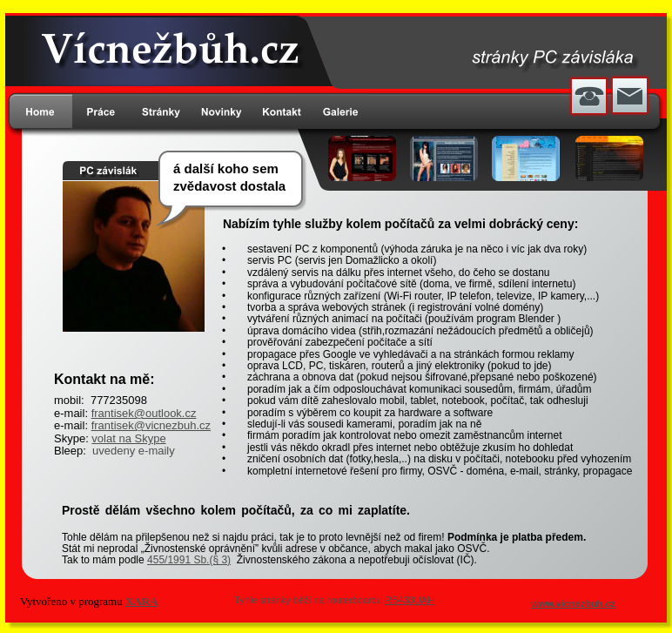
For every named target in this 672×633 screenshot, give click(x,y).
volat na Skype (128, 438)
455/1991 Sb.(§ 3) (189, 560)
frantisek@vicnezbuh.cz (151, 425)
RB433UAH (410, 600)
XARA (142, 601)
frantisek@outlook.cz (144, 413)
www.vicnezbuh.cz (573, 603)
